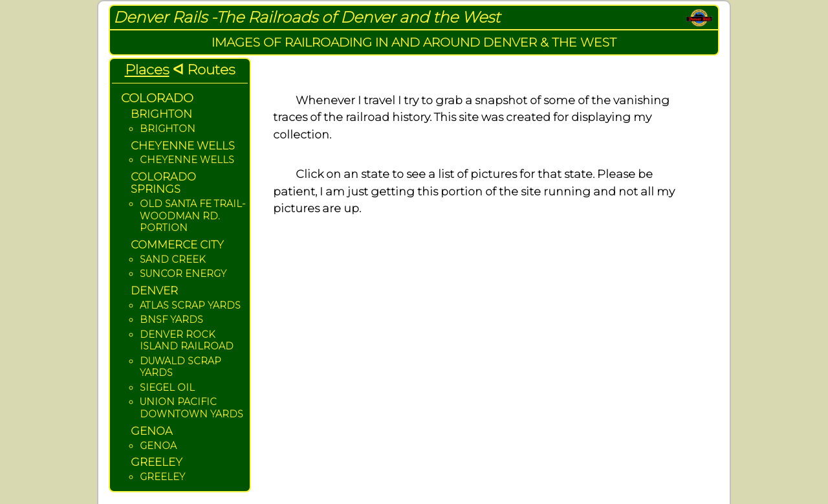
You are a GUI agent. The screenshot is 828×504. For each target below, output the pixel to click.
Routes (211, 69)
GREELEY (162, 477)
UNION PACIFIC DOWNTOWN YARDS (191, 408)
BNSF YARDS (171, 320)
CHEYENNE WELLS (187, 160)
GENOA (158, 446)
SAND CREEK (172, 259)
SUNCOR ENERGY (183, 274)
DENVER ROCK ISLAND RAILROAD (187, 341)
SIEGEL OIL (167, 388)
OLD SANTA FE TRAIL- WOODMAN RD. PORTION (192, 216)
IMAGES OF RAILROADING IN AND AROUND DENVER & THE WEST (414, 42)
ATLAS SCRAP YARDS (190, 305)
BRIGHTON (168, 129)
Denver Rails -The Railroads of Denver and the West (307, 17)
